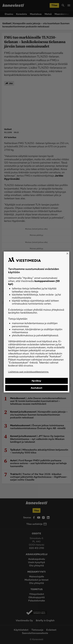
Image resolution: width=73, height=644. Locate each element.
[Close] (67, 253)
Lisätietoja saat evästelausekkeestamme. (29, 372)
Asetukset (36, 388)
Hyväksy (36, 381)
